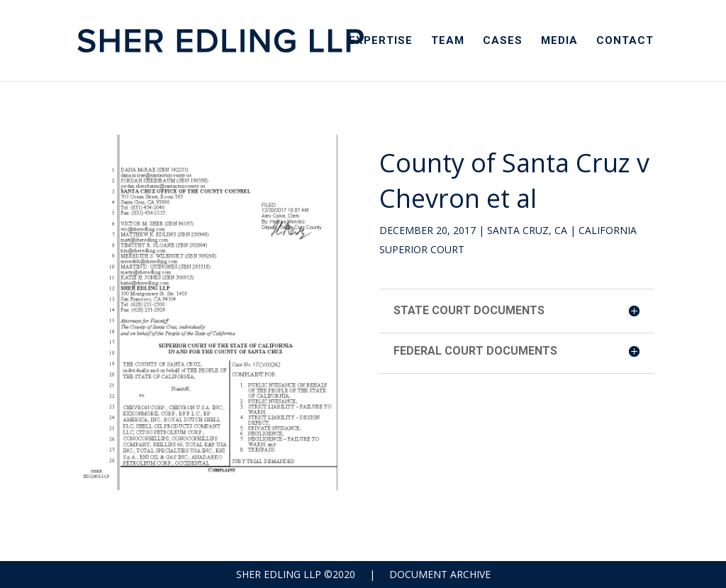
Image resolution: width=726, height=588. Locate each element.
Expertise (381, 41)
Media (559, 41)
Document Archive (440, 574)
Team (448, 41)
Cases (503, 41)
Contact (625, 41)
